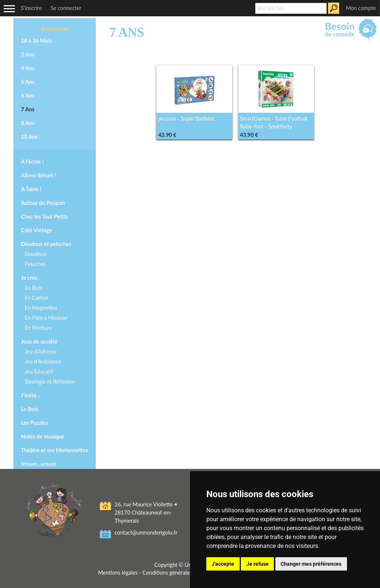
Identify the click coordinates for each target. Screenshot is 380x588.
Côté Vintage (36, 230)
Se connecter (66, 8)
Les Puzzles (34, 423)
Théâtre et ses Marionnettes (54, 450)
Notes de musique (42, 436)
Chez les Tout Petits (44, 216)
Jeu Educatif (39, 372)
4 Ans (27, 68)
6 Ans (27, 96)
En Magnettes (41, 308)
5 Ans (27, 82)
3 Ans (27, 54)
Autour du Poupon (43, 203)
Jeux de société (39, 341)
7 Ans (27, 109)
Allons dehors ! (39, 175)
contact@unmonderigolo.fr (146, 533)
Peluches (35, 264)
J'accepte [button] (223, 564)
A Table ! (31, 189)
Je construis (55, 29)
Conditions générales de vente (178, 573)
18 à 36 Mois (36, 41)
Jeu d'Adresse (40, 352)
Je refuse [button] (258, 564)
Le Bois (29, 409)
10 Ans (29, 137)
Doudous (35, 254)
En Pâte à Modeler (46, 318)
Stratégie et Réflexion (50, 382)
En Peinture (38, 328)
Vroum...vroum (38, 464)
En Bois (33, 288)
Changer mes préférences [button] (311, 564)
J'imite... (30, 395)
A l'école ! (32, 162)
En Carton (36, 298)
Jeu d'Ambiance (43, 362)
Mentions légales (117, 573)
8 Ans (27, 123)
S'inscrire (31, 8)
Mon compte (361, 8)
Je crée (29, 278)
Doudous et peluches (46, 244)
